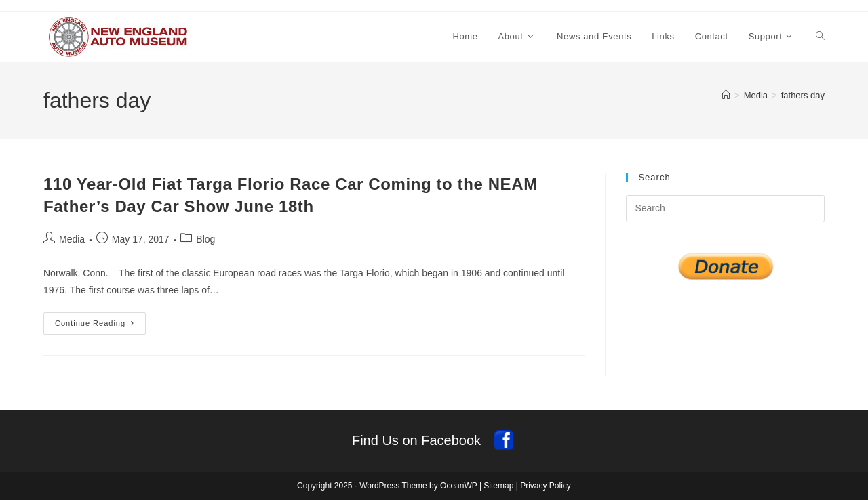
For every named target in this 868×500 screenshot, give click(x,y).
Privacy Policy (546, 486)
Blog (205, 239)
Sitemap (498, 486)
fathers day (803, 95)
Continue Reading (100, 327)
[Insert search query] (725, 209)
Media (72, 239)
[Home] (726, 95)
